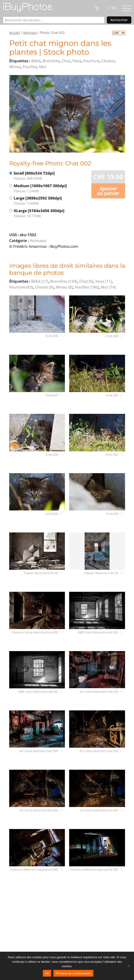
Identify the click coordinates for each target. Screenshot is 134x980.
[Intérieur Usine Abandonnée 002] (37, 610)
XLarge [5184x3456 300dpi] (40, 213)
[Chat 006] (97, 373)
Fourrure (21, 287)
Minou (64, 287)
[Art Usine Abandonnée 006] (97, 729)
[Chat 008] (97, 314)
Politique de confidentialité (73, 973)
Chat (86, 281)
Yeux (103, 281)
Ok (47, 973)
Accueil (15, 33)
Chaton (44, 287)
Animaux (30, 33)
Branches (64, 281)
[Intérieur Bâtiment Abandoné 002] (97, 848)
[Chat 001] (97, 492)
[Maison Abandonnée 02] (97, 551)
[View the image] (67, 114)
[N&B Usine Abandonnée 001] (37, 670)
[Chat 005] (37, 432)
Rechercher (119, 20)
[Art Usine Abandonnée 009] (37, 729)
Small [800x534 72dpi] (40, 176)
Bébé (40, 281)
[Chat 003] (37, 492)
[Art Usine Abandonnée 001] (97, 788)
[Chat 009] (37, 314)
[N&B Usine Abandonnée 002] (97, 610)
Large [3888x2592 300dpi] (40, 201)
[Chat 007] (37, 373)
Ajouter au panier (108, 191)
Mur (108, 287)
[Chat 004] (97, 432)
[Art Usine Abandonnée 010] (97, 670)
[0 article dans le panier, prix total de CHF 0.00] (97, 8)
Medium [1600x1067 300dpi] (40, 188)
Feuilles (87, 287)
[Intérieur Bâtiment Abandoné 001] (37, 848)
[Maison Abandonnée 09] (37, 551)
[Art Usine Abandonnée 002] (37, 788)
